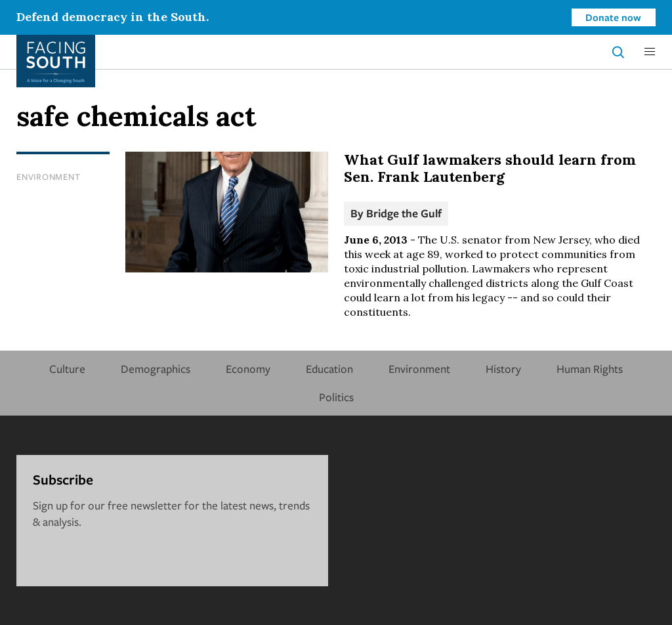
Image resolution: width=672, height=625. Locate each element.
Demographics (156, 369)
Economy (248, 369)
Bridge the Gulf (404, 213)
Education (329, 369)
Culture (67, 369)
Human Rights (590, 369)
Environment (48, 177)
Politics (336, 397)
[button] (650, 52)
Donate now (613, 17)
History (503, 369)
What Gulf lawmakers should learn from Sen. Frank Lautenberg (490, 168)
